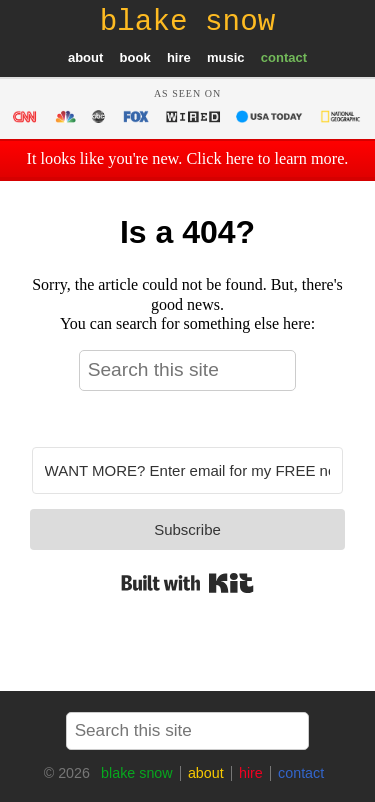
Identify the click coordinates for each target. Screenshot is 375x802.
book (135, 57)
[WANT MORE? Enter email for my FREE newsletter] (188, 470)
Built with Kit (187, 583)
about (85, 57)
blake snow (137, 773)
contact (284, 57)
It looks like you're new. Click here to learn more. (188, 159)
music (226, 57)
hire (179, 57)
